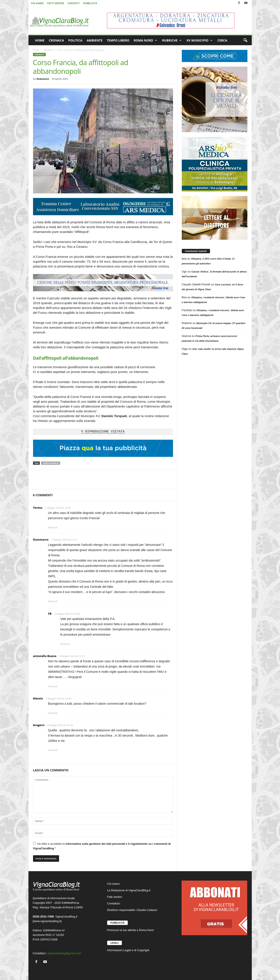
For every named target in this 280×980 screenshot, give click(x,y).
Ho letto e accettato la (102, 846)
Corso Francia (51, 463)
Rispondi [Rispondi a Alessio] (53, 713)
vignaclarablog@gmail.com (64, 953)
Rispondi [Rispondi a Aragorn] (53, 750)
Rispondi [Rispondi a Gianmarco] (53, 601)
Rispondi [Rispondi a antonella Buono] (53, 686)
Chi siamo (114, 884)
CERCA (222, 40)
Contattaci (114, 903)
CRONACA (56, 40)
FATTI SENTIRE (55, 3)
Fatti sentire (115, 897)
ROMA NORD (145, 40)
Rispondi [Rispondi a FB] (65, 644)
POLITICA (75, 40)
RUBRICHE (172, 40)
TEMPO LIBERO (118, 40)
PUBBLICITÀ (90, 3)
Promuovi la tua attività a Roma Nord (130, 930)
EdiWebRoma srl (54, 930)
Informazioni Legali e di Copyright (128, 950)
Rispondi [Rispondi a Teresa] (53, 527)
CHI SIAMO (37, 3)
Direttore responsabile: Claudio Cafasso (132, 910)
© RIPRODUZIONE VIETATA (103, 432)
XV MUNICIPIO (199, 40)
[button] (245, 40)
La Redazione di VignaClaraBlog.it (129, 890)
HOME (40, 40)
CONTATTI (74, 3)
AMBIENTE (94, 40)
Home (36, 50)
